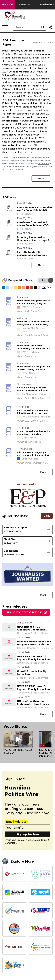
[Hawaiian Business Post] (14, 910)
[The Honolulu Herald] (14, 965)
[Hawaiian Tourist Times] (41, 929)
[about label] (19, 307)
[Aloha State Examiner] (14, 874)
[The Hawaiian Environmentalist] (41, 947)
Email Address (16, 822)
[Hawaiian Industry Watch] (41, 910)
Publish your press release (26, 612)
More (41, 179)
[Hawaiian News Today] (14, 929)
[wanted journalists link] (27, 498)
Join (47, 516)
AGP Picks (8, 5)
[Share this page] (51, 27)
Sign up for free (28, 834)
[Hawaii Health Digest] (14, 892)
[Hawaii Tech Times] (41, 892)
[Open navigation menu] (5, 27)
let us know (44, 164)
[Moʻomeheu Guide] (14, 947)
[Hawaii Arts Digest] (41, 874)
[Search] (26, 27)
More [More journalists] (47, 594)
